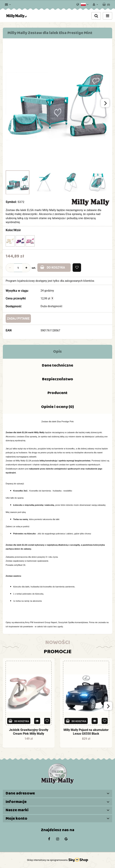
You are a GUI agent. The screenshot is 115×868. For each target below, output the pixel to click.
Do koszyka (53, 267)
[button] (106, 4)
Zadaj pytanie (18, 319)
